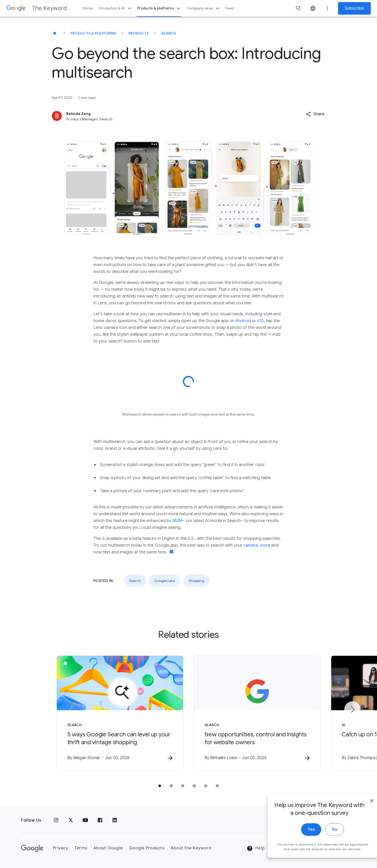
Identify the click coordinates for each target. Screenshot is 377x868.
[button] (315, 114)
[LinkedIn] (115, 820)
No (324, 844)
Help (256, 848)
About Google (108, 848)
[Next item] (352, 709)
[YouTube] (85, 820)
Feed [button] (230, 8)
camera (251, 545)
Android (243, 321)
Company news (204, 8)
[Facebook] (100, 820)
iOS (261, 321)
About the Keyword (191, 848)
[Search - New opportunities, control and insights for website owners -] (257, 713)
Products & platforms (160, 8)
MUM (177, 521)
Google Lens (165, 581)
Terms (81, 848)
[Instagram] (56, 820)
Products (139, 33)
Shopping (196, 581)
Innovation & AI (116, 8)
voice (265, 545)
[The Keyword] (55, 33)
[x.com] (71, 820)
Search (169, 33)
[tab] (160, 786)
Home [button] (88, 8)
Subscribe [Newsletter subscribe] (354, 8)
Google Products (147, 848)
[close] (361, 815)
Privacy (60, 848)
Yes (300, 844)
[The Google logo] (32, 848)
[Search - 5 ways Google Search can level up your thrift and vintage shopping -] (120, 713)
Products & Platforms (93, 33)
